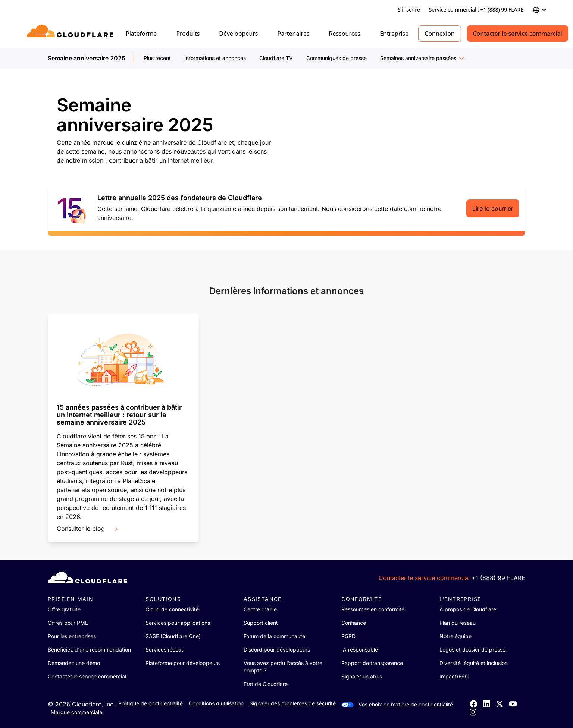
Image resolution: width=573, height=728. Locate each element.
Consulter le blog (88, 529)
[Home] (71, 34)
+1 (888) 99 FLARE (498, 578)
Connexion (439, 34)
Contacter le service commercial (518, 34)
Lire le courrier (493, 208)
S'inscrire (409, 10)
